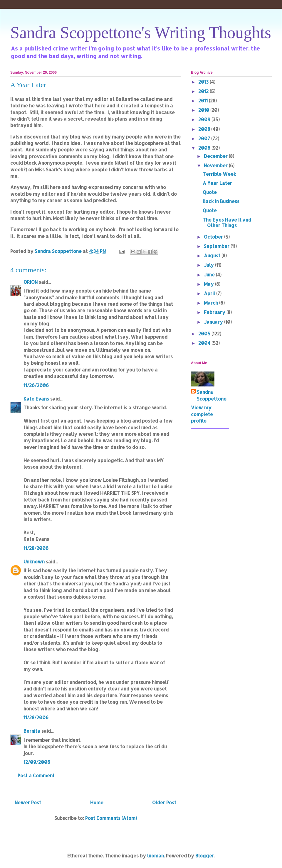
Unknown (34, 562)
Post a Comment (36, 775)
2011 (204, 101)
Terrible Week (219, 174)
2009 (205, 119)
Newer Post (28, 802)
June (210, 275)
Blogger (205, 856)
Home (97, 802)
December (216, 156)
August (213, 255)
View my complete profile (202, 414)
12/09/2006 (37, 762)
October (214, 237)
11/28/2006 (36, 548)
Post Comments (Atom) (111, 818)
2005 (205, 333)
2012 (204, 91)
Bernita (32, 731)
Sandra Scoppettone (212, 395)
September (217, 246)
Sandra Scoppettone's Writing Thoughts (141, 33)
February (215, 312)
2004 (205, 343)
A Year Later (217, 183)
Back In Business (221, 201)
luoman (156, 856)
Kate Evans (36, 399)
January (214, 322)
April (210, 293)
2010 (204, 110)
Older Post (164, 802)
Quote (210, 192)
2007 (205, 138)
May (209, 284)
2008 (205, 129)
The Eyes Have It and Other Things (227, 222)
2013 (204, 82)
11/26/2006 (36, 385)
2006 (205, 148)
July (209, 265)
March (211, 303)
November (216, 165)
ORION (31, 282)
